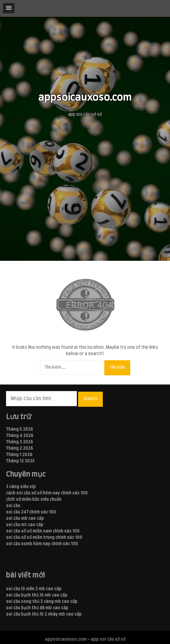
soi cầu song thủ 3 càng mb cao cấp (42, 602)
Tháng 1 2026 (19, 455)
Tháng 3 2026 (20, 442)
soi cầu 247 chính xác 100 (31, 512)
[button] (9, 8)
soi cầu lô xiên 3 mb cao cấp (34, 589)
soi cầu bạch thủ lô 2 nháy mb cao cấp (44, 614)
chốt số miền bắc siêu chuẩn (34, 500)
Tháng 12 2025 (20, 461)
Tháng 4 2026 (20, 436)
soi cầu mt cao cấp (25, 525)
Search (90, 399)
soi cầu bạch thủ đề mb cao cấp (37, 608)
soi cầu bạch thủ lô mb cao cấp (37, 595)
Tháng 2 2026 (20, 448)
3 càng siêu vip (21, 487)
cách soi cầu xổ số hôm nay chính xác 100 (47, 493)
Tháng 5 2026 (20, 429)
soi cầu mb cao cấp (25, 519)
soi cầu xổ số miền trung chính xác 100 (44, 538)
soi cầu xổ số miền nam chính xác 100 (43, 531)
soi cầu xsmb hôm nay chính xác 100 (42, 544)
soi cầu (13, 506)
